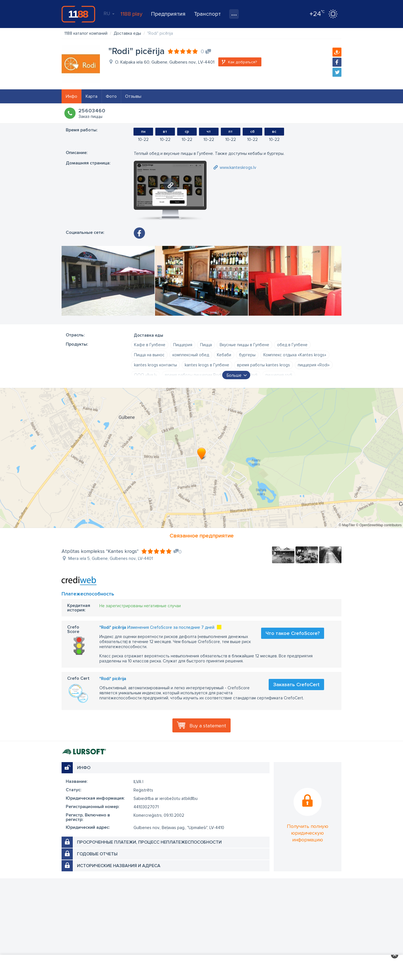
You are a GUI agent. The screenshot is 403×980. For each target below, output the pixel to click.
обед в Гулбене (292, 345)
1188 (78, 14)
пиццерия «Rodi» (314, 365)
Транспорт (207, 14)
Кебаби (224, 355)
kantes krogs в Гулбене (207, 365)
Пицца (206, 345)
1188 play (131, 14)
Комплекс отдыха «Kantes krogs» (295, 355)
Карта (92, 96)
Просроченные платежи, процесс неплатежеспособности (149, 842)
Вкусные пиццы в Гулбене (244, 345)
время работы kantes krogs (263, 365)
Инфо (72, 96)
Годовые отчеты (97, 854)
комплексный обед (191, 355)
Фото (111, 96)
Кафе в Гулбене (150, 345)
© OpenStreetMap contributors (379, 525)
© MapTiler (347, 525)
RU (109, 13)
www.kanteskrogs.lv (238, 167)
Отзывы (133, 96)
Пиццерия (183, 345)
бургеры (247, 355)
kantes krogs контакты (155, 365)
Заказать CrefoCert (296, 685)
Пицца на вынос (149, 355)
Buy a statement (208, 726)
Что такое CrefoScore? (293, 633)
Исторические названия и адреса (119, 866)
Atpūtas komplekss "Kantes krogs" (100, 551)
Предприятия (168, 14)
